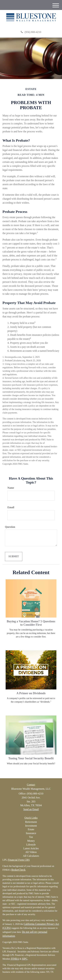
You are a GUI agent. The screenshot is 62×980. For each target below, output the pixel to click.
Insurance (31, 833)
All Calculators (31, 856)
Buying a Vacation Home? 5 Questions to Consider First (31, 623)
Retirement (31, 822)
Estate (31, 829)
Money (31, 841)
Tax (31, 837)
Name (11, 488)
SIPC (25, 959)
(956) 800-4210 (31, 32)
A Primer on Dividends (31, 693)
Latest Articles (31, 848)
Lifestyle (31, 845)
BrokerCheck (18, 870)
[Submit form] (14, 557)
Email (11, 507)
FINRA (15, 959)
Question (10, 527)
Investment (31, 826)
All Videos (31, 852)
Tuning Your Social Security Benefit (31, 758)
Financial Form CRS (19, 860)
